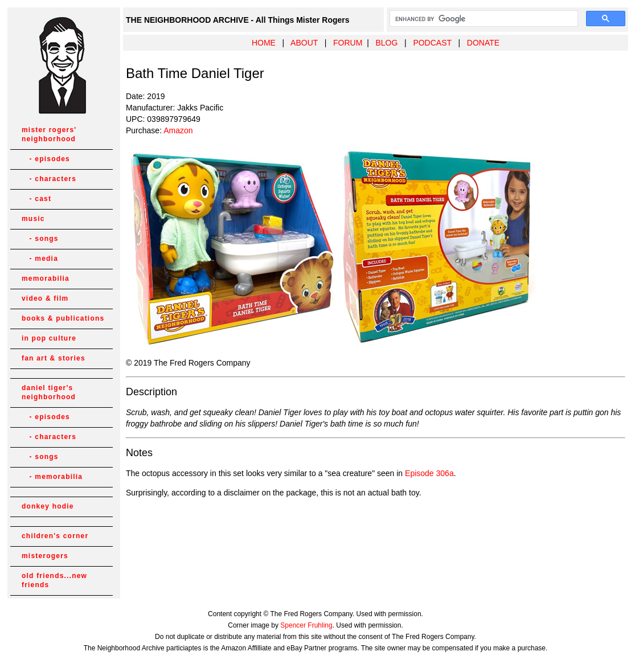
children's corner (55, 536)
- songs (40, 239)
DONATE (483, 43)
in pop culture (49, 338)
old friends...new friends (54, 580)
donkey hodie (48, 506)
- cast (36, 199)
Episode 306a (429, 473)
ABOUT (304, 43)
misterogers (45, 556)
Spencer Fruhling (306, 625)
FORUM (348, 43)
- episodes (46, 159)
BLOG (386, 43)
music (33, 219)
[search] (483, 19)
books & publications (63, 318)
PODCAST (432, 43)
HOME (264, 43)
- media (40, 259)
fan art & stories (54, 358)
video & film (45, 298)
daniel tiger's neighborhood (49, 392)
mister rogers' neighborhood (49, 134)
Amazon (178, 130)
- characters (49, 179)
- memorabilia (52, 477)
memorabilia (46, 278)
